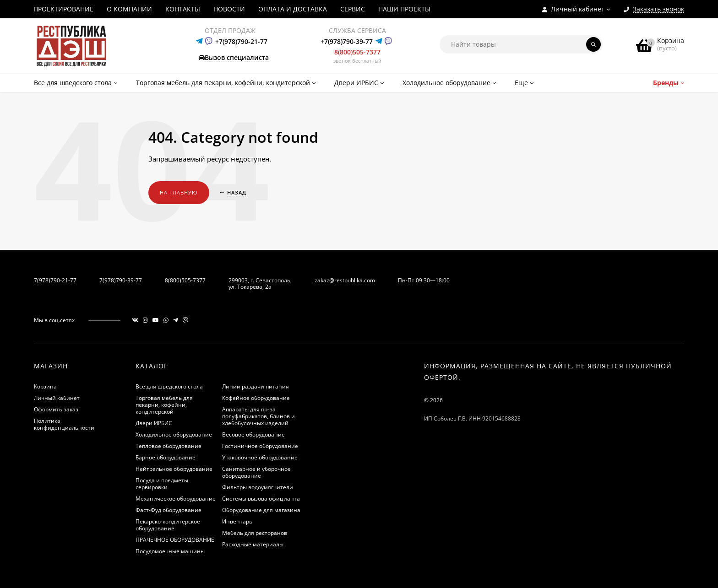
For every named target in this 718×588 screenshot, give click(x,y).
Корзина (45, 386)
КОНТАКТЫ (183, 9)
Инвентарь (237, 521)
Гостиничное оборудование (260, 446)
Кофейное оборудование (256, 398)
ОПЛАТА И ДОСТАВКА (293, 9)
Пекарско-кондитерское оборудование (168, 525)
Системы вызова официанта (261, 499)
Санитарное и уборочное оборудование (256, 472)
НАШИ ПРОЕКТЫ (404, 9)
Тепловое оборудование (169, 446)
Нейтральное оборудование (174, 469)
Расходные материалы (253, 544)
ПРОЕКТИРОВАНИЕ (63, 9)
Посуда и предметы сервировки (162, 484)
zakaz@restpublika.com (345, 280)
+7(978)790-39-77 (347, 41)
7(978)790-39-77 (121, 280)
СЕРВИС (353, 9)
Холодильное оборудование (174, 434)
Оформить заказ (56, 409)
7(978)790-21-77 (55, 280)
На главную (179, 192)
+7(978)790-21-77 (241, 41)
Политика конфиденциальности (64, 424)
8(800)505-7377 (357, 52)
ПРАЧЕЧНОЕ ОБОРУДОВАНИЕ (175, 540)
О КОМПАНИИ (129, 9)
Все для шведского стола (169, 386)
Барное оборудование (166, 457)
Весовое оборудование (253, 434)
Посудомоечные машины (170, 551)
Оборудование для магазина (261, 510)
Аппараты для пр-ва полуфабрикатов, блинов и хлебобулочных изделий (258, 416)
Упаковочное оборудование (260, 457)
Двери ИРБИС (154, 423)
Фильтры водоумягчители (258, 487)
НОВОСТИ (229, 9)
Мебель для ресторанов (255, 533)
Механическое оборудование (176, 499)
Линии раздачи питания (256, 386)
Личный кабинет (57, 398)
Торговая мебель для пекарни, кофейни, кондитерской (164, 405)
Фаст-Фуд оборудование (169, 510)
